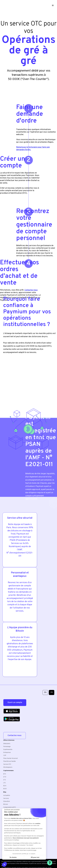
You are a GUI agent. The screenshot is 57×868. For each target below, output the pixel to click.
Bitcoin (6, 804)
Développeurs (8, 767)
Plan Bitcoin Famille (10, 761)
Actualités (7, 795)
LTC (5, 783)
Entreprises (7, 752)
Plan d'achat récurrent (11, 758)
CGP (5, 755)
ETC (5, 780)
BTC (5, 774)
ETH (5, 777)
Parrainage (7, 747)
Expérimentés (8, 750)
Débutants (7, 744)
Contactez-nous (15, 736)
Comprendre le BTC (10, 807)
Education (7, 801)
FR (52, 692)
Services (6, 798)
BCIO (5, 789)
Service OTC (7, 764)
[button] (53, 5)
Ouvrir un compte (15, 703)
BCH (5, 786)
